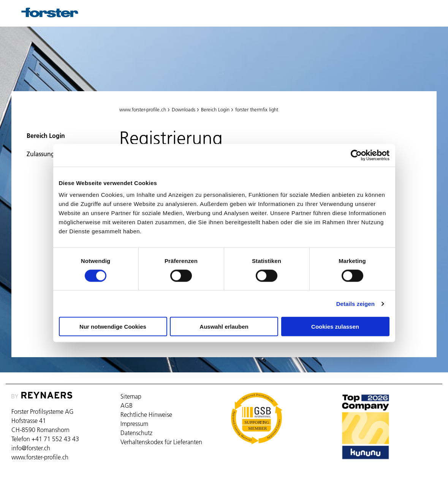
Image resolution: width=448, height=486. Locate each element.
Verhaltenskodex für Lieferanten (161, 442)
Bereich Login (46, 136)
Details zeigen (355, 303)
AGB (127, 405)
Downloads (184, 109)
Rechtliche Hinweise (146, 415)
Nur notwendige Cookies (113, 327)
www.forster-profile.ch (143, 109)
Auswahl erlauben (224, 327)
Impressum (134, 424)
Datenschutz (136, 433)
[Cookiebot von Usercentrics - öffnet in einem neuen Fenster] (356, 155)
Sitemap (131, 396)
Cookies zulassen (335, 327)
